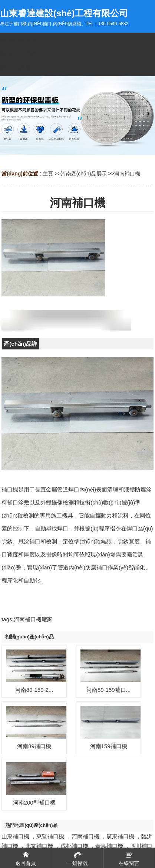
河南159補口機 (109, 746)
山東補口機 (15, 836)
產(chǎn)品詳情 (20, 345)
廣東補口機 (120, 836)
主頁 (48, 174)
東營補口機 (50, 836)
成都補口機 (74, 846)
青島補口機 (109, 846)
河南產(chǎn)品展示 (84, 174)
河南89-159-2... (34, 690)
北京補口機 (39, 846)
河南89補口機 (34, 746)
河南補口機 (127, 174)
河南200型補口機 (34, 803)
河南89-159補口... (108, 690)
